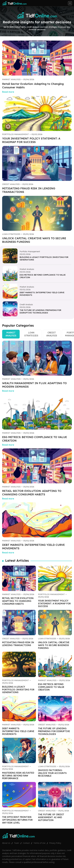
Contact (26, 843)
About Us (6, 843)
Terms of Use (39, 843)
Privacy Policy (55, 843)
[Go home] (16, 3)
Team (17, 843)
